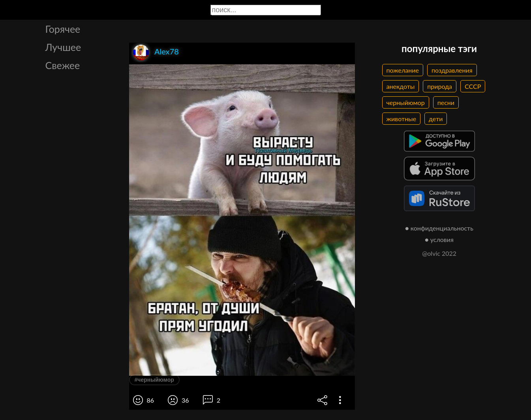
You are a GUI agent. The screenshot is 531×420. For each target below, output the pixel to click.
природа (440, 86)
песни (446, 102)
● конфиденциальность (439, 228)
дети (436, 119)
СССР (473, 86)
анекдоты (401, 86)
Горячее (63, 29)
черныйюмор (406, 102)
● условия (439, 239)
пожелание (403, 70)
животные (402, 119)
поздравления (452, 70)
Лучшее (63, 47)
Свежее (63, 65)
